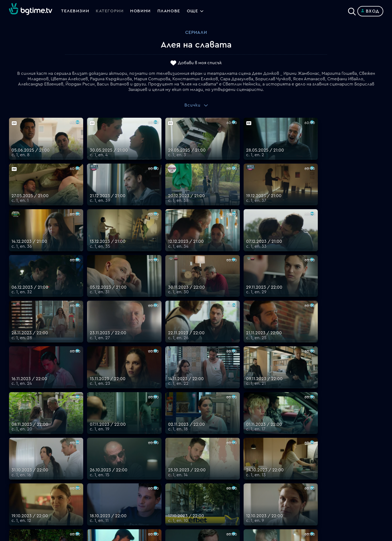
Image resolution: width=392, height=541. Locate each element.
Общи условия (212, 469)
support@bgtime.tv (122, 502)
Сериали (196, 32)
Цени (201, 463)
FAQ (200, 443)
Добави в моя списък (200, 63)
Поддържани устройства (224, 456)
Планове (205, 450)
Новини (141, 11)
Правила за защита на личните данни (236, 476)
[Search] (352, 10)
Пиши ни (205, 489)
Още (194, 11)
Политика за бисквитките (225, 483)
